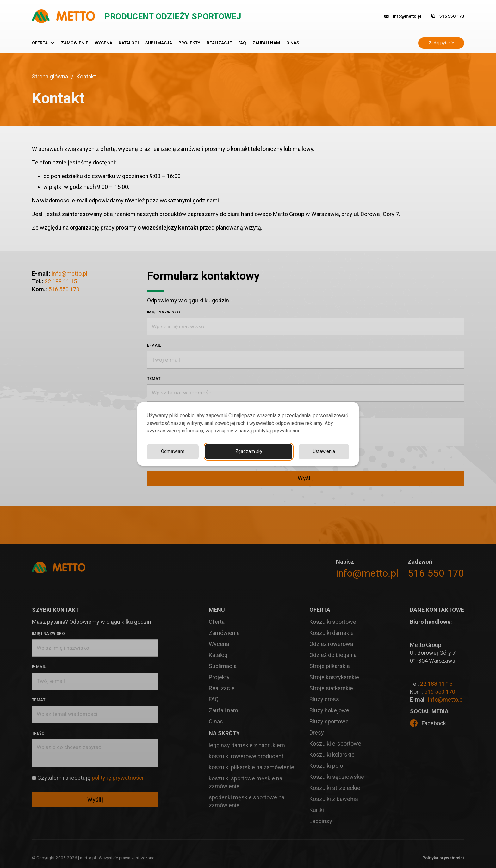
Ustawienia (265, 452)
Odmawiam (323, 452)
